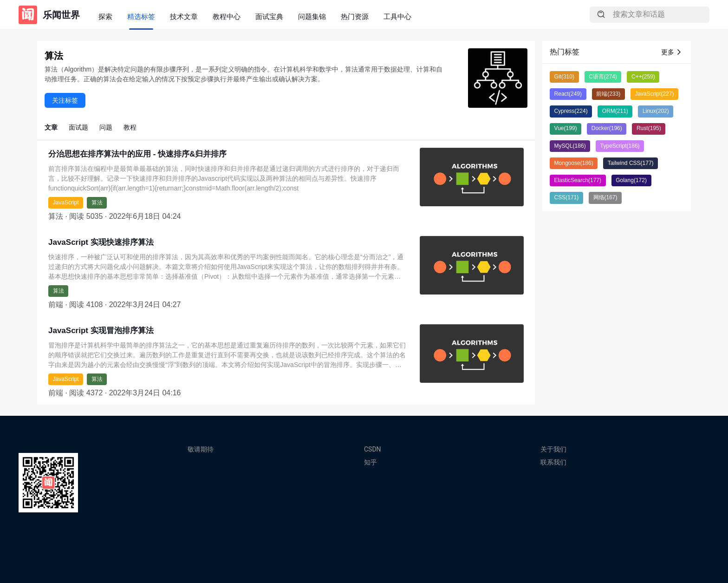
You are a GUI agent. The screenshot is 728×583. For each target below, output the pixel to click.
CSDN (373, 449)
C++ (643, 77)
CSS (567, 197)
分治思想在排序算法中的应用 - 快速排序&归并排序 (137, 154)
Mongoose (574, 163)
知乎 (370, 462)
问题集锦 (312, 16)
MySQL (570, 146)
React (568, 94)
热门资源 (355, 16)
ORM (615, 111)
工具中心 (397, 16)
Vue (566, 128)
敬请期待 (201, 449)
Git (564, 77)
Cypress (571, 111)
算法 (97, 203)
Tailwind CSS (631, 163)
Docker (607, 128)
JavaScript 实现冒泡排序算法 (101, 331)
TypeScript (620, 146)
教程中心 (227, 16)
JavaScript (66, 203)
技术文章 (184, 16)
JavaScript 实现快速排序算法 (101, 242)
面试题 (78, 127)
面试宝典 (269, 16)
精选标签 (141, 16)
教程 (130, 127)
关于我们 (553, 449)
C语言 (603, 77)
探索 (105, 16)
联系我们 (553, 462)
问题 (106, 127)
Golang (631, 180)
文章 (51, 127)
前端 (608, 94)
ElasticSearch (578, 180)
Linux (656, 111)
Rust (649, 128)
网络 (605, 197)
